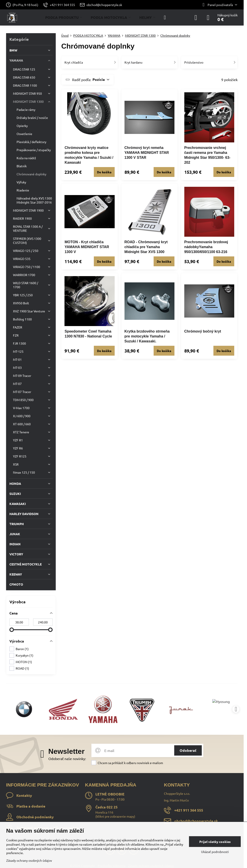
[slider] (12, 630)
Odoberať (188, 750)
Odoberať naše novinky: (67, 758)
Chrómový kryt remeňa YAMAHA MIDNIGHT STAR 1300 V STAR (147, 153)
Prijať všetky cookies (215, 842)
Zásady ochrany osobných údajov (29, 860)
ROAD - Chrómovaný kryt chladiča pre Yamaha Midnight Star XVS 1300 (146, 247)
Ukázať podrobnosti (215, 852)
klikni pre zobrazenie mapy (115, 816)
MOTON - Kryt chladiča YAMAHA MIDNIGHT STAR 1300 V (87, 247)
